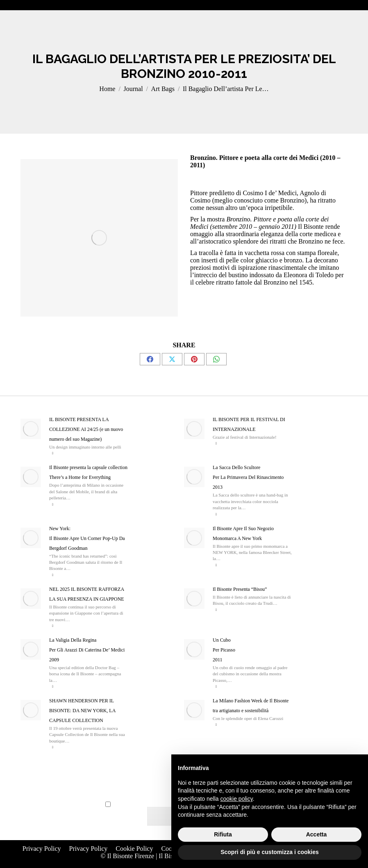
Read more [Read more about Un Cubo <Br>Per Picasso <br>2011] (216, 687)
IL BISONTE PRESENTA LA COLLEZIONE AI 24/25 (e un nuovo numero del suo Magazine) (86, 429)
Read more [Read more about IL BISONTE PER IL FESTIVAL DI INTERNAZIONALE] (216, 443)
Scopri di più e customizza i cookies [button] (270, 852)
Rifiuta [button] (223, 834)
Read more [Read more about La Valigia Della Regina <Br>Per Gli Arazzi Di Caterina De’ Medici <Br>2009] (53, 687)
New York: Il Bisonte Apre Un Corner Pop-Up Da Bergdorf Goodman (87, 538)
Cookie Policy (134, 849)
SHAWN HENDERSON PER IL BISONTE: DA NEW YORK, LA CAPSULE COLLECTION (82, 711)
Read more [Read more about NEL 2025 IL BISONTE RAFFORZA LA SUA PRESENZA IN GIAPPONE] (53, 626)
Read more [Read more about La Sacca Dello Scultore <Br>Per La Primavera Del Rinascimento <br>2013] (216, 514)
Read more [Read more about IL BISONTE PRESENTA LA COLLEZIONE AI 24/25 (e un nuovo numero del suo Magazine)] (53, 453)
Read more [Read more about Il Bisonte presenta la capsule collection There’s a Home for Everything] (53, 505)
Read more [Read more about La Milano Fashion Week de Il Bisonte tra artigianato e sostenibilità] (216, 725)
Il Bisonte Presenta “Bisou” (240, 589)
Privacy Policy (42, 849)
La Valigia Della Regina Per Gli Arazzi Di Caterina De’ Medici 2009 (87, 650)
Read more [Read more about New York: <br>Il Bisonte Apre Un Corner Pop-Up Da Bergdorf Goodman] (53, 575)
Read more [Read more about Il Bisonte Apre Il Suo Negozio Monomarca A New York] (216, 565)
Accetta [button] (317, 834)
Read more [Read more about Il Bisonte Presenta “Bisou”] (216, 610)
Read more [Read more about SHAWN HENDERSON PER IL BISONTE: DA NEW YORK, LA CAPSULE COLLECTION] (53, 747)
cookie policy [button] (237, 799)
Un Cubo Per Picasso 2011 (224, 650)
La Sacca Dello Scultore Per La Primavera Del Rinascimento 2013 (248, 477)
